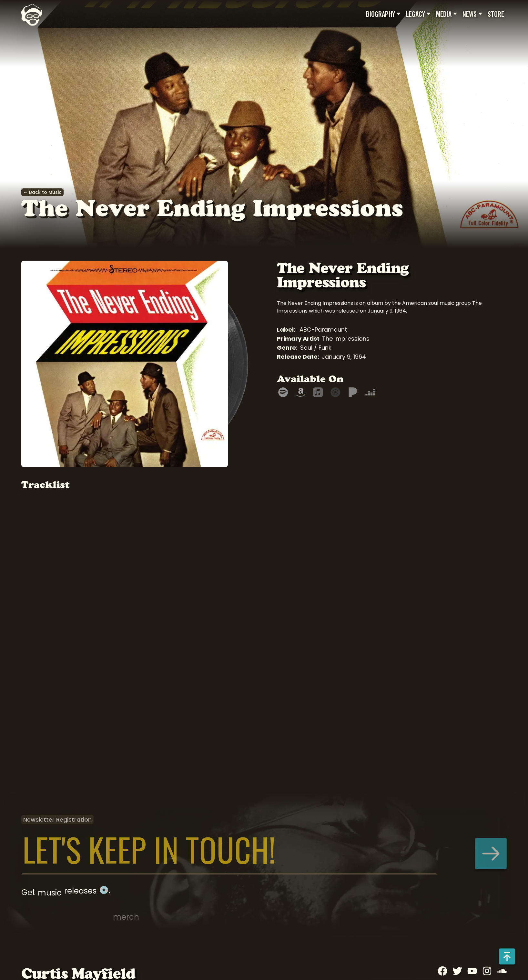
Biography (383, 14)
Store (496, 14)
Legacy (418, 14)
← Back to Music (42, 192)
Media (447, 14)
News (472, 14)
